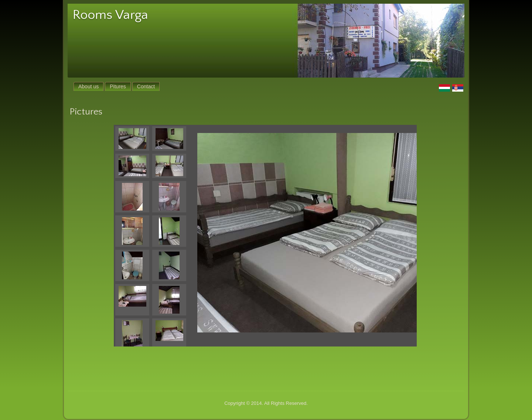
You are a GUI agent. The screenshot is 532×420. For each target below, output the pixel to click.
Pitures (118, 86)
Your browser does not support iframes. (154, 236)
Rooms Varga (110, 15)
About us (88, 86)
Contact (146, 86)
